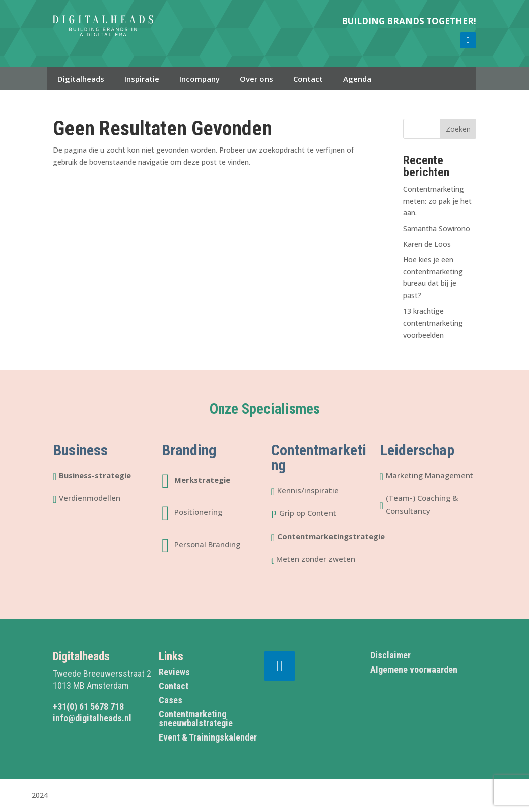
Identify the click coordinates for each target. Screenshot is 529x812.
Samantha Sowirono (437, 228)
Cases (171, 700)
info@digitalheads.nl (92, 718)
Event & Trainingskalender (208, 737)
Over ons (256, 79)
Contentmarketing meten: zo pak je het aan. (437, 201)
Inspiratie (142, 79)
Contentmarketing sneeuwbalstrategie (196, 719)
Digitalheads (81, 79)
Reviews (174, 672)
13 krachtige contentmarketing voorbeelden (433, 323)
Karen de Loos (427, 244)
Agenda (357, 79)
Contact (308, 79)
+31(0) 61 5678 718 (88, 707)
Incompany (200, 79)
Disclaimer (390, 655)
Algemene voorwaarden (414, 669)
